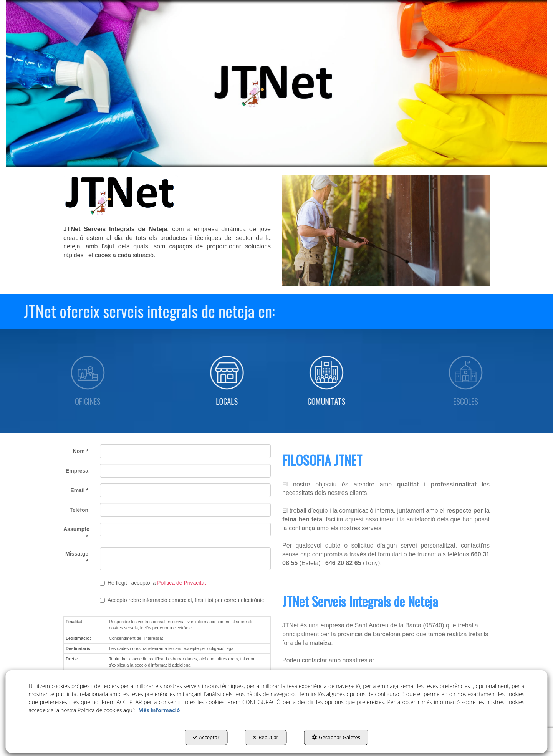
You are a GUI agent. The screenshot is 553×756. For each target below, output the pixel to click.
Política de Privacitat (181, 583)
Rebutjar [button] (266, 737)
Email (79, 490)
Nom (81, 451)
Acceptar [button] (206, 737)
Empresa (77, 471)
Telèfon (79, 510)
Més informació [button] (159, 710)
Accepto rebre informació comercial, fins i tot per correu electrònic (182, 600)
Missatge (77, 557)
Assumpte (76, 533)
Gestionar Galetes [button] (336, 737)
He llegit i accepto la (153, 583)
